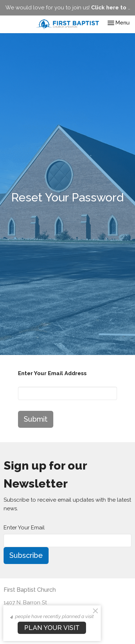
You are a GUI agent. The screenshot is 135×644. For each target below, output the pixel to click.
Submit (36, 419)
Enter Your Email (24, 528)
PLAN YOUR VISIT (52, 628)
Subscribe (26, 555)
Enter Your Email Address (52, 373)
